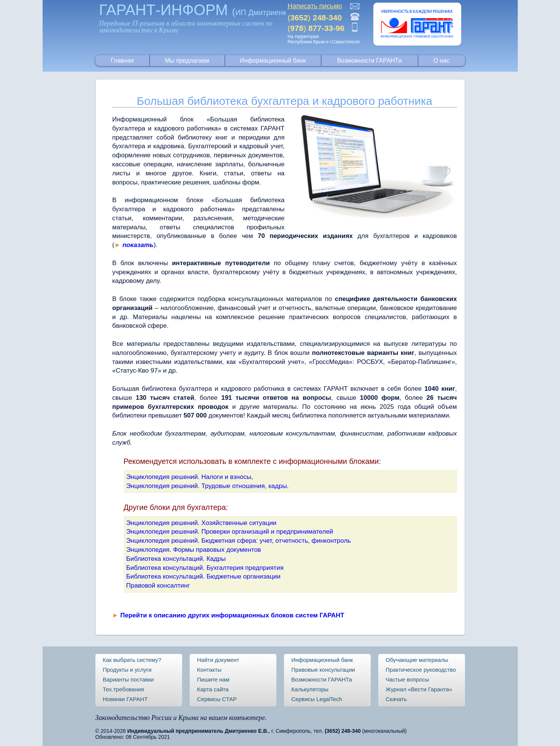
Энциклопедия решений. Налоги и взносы (189, 477)
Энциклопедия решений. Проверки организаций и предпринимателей (230, 532)
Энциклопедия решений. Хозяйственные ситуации (202, 523)
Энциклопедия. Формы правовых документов (194, 550)
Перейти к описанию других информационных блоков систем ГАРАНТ (232, 615)
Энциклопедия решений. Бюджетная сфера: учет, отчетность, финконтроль (239, 541)
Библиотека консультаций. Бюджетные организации (203, 576)
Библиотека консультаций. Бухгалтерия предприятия (205, 568)
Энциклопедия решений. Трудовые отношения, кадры (207, 486)
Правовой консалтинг (158, 586)
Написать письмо (315, 6)
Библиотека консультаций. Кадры (176, 559)
